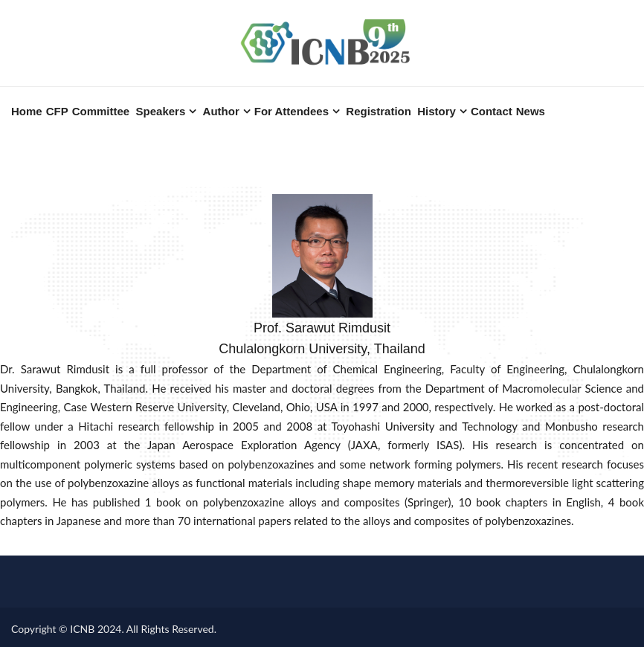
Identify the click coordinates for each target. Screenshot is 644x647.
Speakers (161, 111)
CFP (57, 111)
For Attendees (292, 111)
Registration (379, 111)
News (531, 111)
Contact (492, 111)
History (437, 111)
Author (221, 111)
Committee (101, 111)
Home (27, 111)
